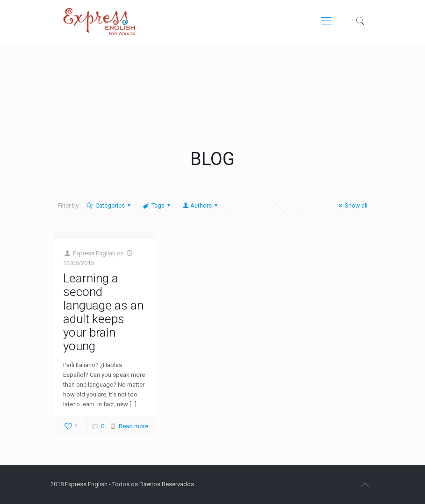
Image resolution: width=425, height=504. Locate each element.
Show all (352, 205)
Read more (133, 426)
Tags (157, 205)
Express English (94, 253)
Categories (109, 205)
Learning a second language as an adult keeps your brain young (103, 312)
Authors (201, 205)
